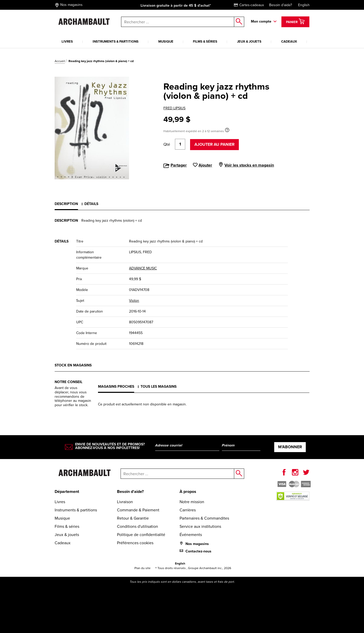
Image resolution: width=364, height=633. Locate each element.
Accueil (60, 61)
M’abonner (290, 447)
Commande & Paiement (138, 510)
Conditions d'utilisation (137, 526)
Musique (166, 41)
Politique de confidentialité (141, 535)
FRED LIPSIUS (174, 108)
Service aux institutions (200, 526)
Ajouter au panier (214, 144)
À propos (188, 491)
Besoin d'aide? (281, 5)
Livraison (125, 502)
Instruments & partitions (116, 41)
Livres (67, 41)
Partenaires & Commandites (204, 518)
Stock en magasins (73, 365)
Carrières (188, 510)
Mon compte (261, 21)
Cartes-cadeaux (249, 5)
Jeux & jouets (249, 41)
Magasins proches (116, 387)
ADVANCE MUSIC (143, 268)
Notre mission (192, 502)
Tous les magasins (159, 387)
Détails (91, 204)
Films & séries (205, 41)
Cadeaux (289, 41)
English (304, 5)
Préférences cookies (135, 543)
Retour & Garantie (133, 518)
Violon (134, 301)
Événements (191, 535)
